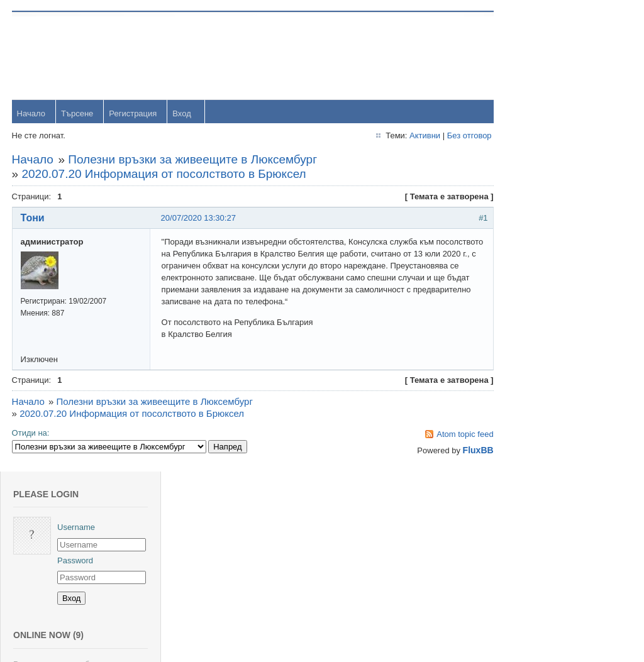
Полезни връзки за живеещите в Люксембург (194, 160)
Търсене (78, 114)
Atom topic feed (442, 435)
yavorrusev (560, 316)
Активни (402, 136)
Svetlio (552, 561)
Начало (32, 114)
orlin (548, 275)
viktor (550, 520)
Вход (183, 114)
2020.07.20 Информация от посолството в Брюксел (165, 174)
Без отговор (446, 136)
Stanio (552, 602)
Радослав (559, 439)
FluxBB (455, 451)
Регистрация (134, 114)
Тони (33, 218)
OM (547, 479)
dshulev (554, 398)
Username (559, 56)
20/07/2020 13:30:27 (199, 218)
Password (558, 89)
